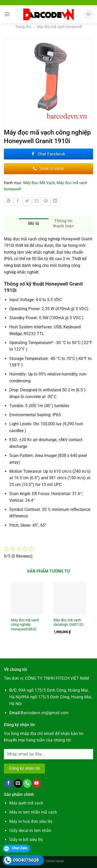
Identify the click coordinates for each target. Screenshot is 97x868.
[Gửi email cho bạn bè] (37, 202)
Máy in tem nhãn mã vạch (33, 812)
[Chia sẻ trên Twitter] (27, 202)
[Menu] (7, 14)
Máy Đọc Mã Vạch (39, 183)
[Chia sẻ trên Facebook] (18, 202)
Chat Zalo (20, 848)
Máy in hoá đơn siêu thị (31, 821)
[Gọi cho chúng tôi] (27, 783)
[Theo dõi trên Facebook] (9, 783)
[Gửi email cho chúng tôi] (18, 783)
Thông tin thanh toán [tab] (63, 223)
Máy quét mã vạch (26, 803)
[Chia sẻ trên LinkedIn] (55, 202)
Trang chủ (23, 27)
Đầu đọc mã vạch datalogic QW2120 (68, 622)
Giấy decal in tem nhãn (30, 831)
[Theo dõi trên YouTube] (37, 783)
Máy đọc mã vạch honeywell (59, 27)
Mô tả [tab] (34, 223)
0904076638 (26, 860)
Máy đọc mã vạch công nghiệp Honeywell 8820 (25, 625)
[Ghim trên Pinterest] (46, 202)
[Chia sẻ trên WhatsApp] (9, 202)
